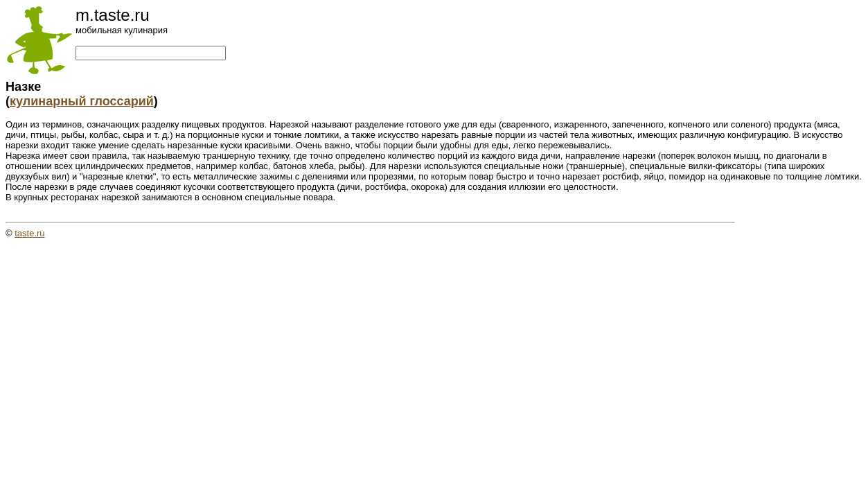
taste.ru (29, 233)
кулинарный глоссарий (82, 101)
